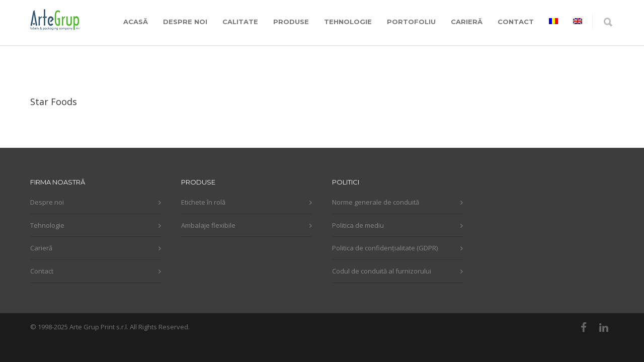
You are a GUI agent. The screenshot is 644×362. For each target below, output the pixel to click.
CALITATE (240, 22)
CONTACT (516, 22)
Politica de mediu (358, 225)
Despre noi (47, 202)
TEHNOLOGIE (348, 22)
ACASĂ (136, 22)
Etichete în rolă (203, 202)
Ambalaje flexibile (208, 225)
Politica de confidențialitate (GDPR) (385, 248)
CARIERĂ (467, 22)
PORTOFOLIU (411, 22)
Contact (42, 271)
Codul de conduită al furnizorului (382, 271)
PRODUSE (291, 22)
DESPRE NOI (185, 22)
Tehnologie (47, 225)
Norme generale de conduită (376, 202)
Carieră (41, 248)
